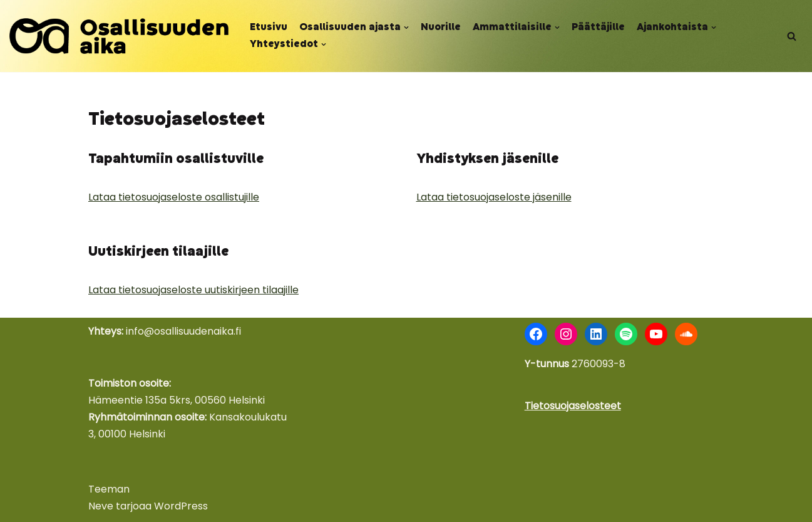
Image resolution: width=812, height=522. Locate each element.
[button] (406, 28)
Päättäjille (598, 28)
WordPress (181, 506)
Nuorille (441, 28)
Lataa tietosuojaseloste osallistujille (174, 197)
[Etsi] (792, 36)
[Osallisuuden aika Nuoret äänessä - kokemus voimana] (119, 36)
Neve (101, 506)
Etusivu (269, 28)
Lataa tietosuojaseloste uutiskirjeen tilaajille (193, 290)
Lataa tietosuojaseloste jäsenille (494, 197)
